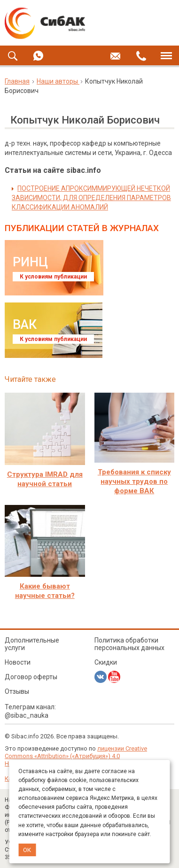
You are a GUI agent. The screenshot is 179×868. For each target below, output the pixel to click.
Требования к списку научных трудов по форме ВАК (134, 481)
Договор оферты (31, 677)
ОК (27, 850)
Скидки (106, 662)
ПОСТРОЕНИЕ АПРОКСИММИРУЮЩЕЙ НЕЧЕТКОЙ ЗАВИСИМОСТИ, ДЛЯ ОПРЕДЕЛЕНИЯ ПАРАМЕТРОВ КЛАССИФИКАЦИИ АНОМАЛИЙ (91, 198)
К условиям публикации (53, 277)
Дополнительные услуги (32, 644)
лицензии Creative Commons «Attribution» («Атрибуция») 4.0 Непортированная (76, 756)
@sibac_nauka (27, 715)
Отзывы (17, 691)
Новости (18, 662)
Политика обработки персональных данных (129, 644)
